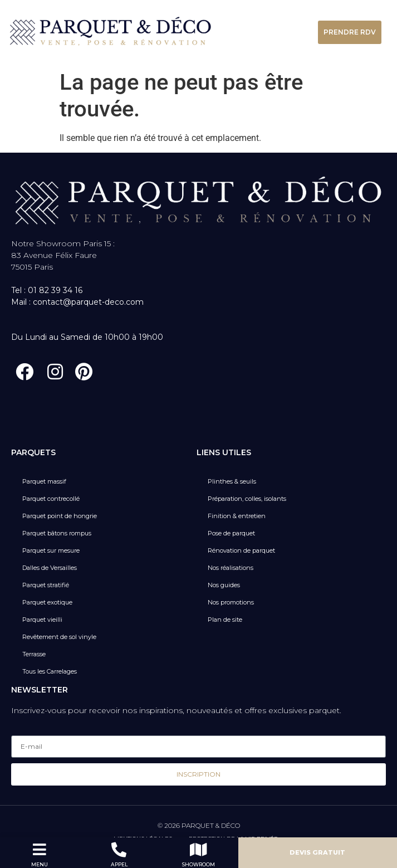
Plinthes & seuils (232, 481)
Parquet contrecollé (51, 499)
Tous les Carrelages (50, 671)
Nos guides (224, 585)
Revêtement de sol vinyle (59, 637)
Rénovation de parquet (241, 550)
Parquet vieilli (42, 620)
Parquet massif (44, 481)
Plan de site (225, 620)
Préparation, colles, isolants (247, 499)
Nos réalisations (231, 568)
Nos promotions (231, 602)
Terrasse (34, 654)
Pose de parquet (231, 533)
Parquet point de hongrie (60, 516)
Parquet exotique (47, 602)
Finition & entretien (237, 516)
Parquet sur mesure (51, 550)
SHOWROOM (198, 864)
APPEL (119, 864)
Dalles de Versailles (50, 568)
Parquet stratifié (46, 585)
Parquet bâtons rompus (57, 533)
